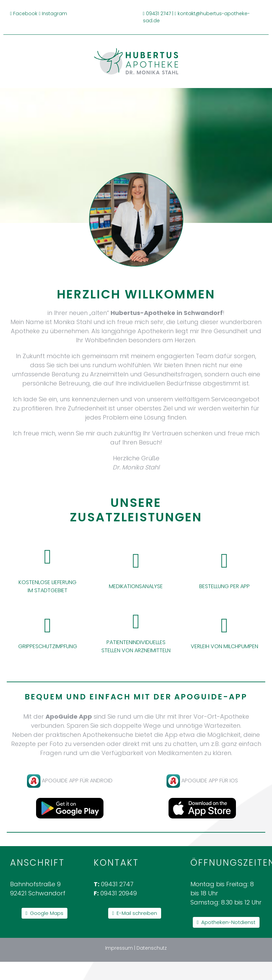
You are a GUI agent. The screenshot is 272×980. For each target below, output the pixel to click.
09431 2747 (158, 13)
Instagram (54, 13)
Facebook (25, 13)
